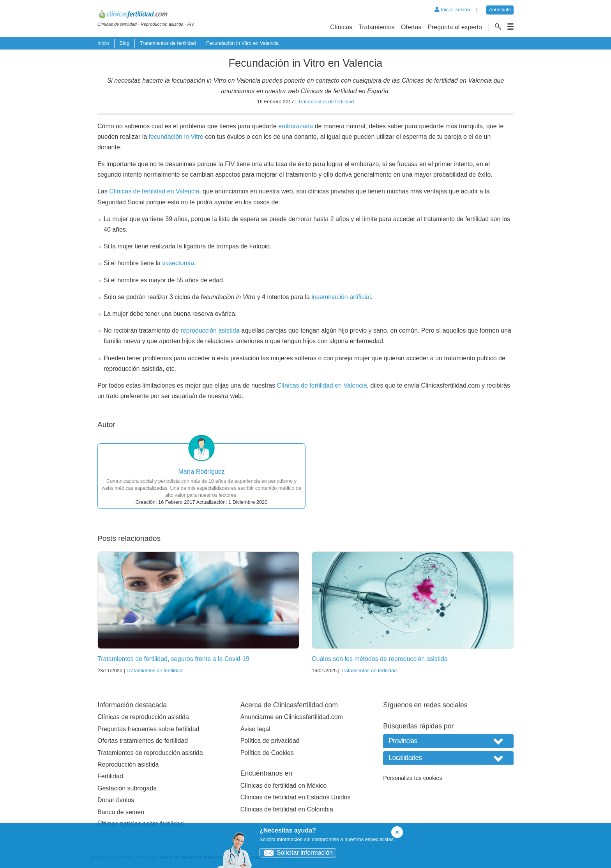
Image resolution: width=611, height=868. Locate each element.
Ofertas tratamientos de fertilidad (143, 741)
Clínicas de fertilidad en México (283, 786)
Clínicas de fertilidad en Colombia (287, 809)
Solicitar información (296, 853)
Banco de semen (121, 812)
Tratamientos (377, 27)
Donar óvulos (116, 800)
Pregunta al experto (455, 27)
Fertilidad (110, 776)
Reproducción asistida (128, 764)
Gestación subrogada (127, 788)
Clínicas (341, 27)
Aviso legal (255, 729)
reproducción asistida (210, 330)
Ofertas (411, 27)
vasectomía (178, 263)
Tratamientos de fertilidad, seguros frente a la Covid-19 (173, 659)
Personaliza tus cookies (412, 778)
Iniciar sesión (452, 10)
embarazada (296, 126)
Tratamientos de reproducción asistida (150, 753)
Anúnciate (500, 10)
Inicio (103, 43)
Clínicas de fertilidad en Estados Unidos (296, 797)
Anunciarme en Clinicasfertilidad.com (292, 717)
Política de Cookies (267, 753)
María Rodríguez (201, 472)
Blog (124, 43)
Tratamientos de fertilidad (168, 43)
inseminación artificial (341, 297)
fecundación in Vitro (176, 137)
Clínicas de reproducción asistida (143, 717)
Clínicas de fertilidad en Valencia (154, 191)
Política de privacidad (270, 741)
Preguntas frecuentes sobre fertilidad (148, 729)
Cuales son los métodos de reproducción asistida (380, 659)
